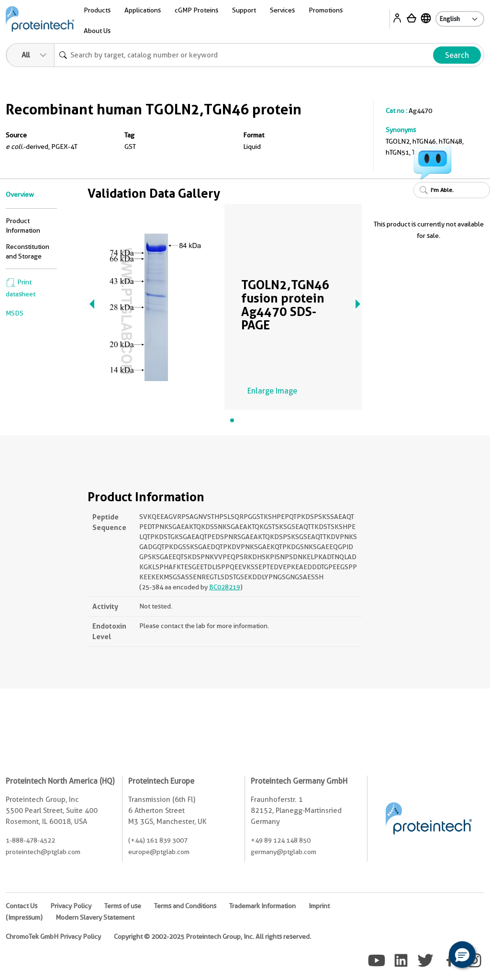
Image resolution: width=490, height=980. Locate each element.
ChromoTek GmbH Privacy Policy (53, 936)
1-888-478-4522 (30, 840)
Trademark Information (262, 906)
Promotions (326, 10)
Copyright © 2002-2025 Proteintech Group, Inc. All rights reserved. (212, 936)
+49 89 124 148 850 (281, 840)
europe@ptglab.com (159, 852)
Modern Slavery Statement (95, 917)
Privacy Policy (71, 906)
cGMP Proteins (196, 10)
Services (282, 10)
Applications (143, 10)
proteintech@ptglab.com (43, 852)
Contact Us (22, 906)
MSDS (15, 313)
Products (97, 10)
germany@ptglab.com (284, 852)
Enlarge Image (272, 391)
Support (244, 10)
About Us (97, 31)
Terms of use (123, 906)
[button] (462, 955)
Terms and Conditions (185, 906)
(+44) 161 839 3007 (158, 840)
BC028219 (225, 587)
